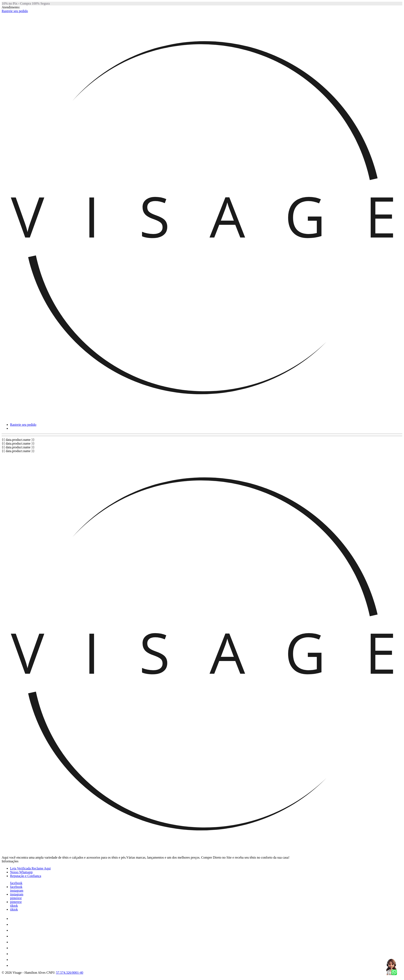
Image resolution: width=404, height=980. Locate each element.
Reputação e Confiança (26, 876)
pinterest (16, 898)
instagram (17, 891)
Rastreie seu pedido (15, 11)
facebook (16, 883)
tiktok (14, 906)
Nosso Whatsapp (21, 872)
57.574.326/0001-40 (70, 973)
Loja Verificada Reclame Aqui (30, 868)
